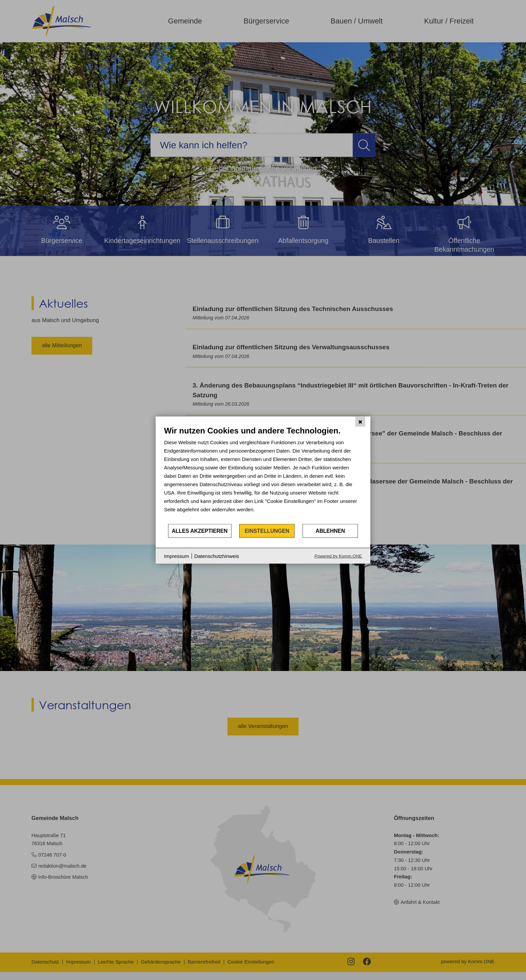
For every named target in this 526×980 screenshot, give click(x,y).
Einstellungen (267, 531)
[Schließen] (360, 421)
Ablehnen (330, 531)
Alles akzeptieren (200, 531)
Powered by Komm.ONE (338, 556)
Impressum (176, 556)
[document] (263, 474)
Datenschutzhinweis (217, 556)
